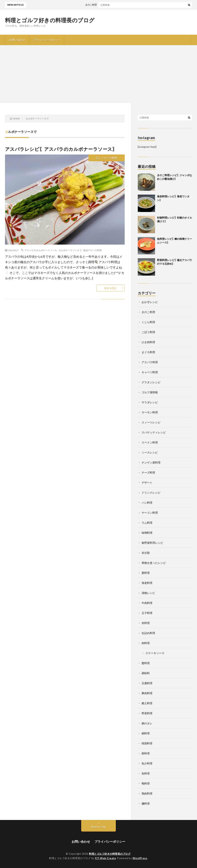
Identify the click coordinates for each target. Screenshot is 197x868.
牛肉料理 (147, 603)
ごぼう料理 (148, 332)
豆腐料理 (147, 683)
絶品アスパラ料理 (93, 250)
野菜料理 (147, 713)
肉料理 (146, 643)
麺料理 (146, 803)
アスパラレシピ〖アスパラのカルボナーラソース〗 (61, 149)
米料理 (146, 623)
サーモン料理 (150, 412)
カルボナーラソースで (70, 250)
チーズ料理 (148, 472)
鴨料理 (146, 783)
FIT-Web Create (105, 858)
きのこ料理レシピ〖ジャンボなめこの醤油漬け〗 (113, 5)
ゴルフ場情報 (150, 392)
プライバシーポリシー (47, 40)
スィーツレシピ (151, 422)
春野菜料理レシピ (152, 543)
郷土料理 (147, 703)
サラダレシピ (150, 402)
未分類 (146, 553)
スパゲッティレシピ (154, 432)
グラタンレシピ (151, 382)
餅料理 (146, 753)
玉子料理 (147, 613)
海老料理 (147, 583)
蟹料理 (146, 663)
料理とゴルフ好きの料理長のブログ (50, 20)
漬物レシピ (148, 593)
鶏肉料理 (147, 793)
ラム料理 (147, 523)
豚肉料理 (147, 693)
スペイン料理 (150, 442)
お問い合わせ (17, 40)
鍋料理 (146, 733)
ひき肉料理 (148, 342)
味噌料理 (147, 533)
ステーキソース (155, 653)
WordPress (140, 858)
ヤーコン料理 (150, 513)
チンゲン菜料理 (151, 462)
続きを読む (111, 288)
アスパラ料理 (109, 158)
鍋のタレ (147, 723)
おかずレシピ (150, 302)
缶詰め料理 (148, 633)
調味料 (146, 673)
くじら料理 (148, 322)
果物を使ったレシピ (154, 563)
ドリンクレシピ (151, 493)
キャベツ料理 (150, 372)
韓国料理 (147, 743)
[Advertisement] (98, 74)
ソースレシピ (150, 452)
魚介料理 (147, 763)
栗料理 (146, 573)
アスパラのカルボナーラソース (41, 250)
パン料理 (147, 503)
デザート (147, 483)
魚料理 (146, 773)
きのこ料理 (148, 312)
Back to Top (98, 827)
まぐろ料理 (148, 352)
